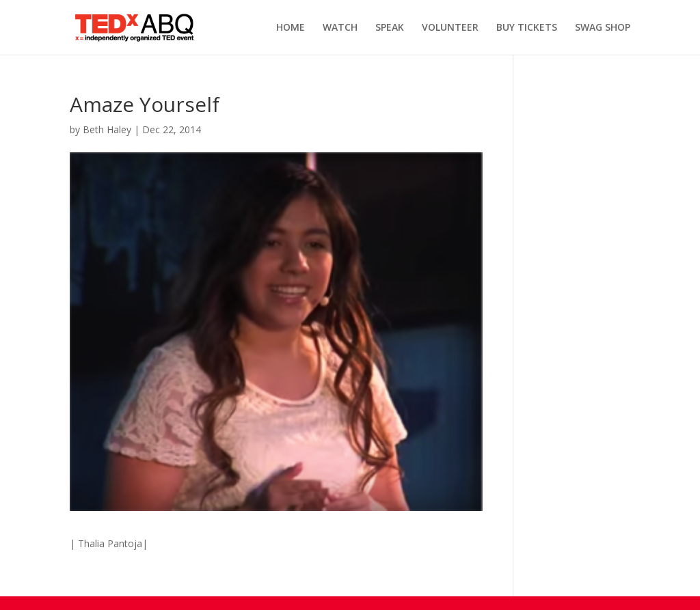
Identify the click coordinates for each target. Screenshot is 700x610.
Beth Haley (107, 129)
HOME (291, 28)
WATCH (340, 28)
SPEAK (390, 28)
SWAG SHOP (603, 28)
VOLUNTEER (450, 28)
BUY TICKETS (527, 28)
